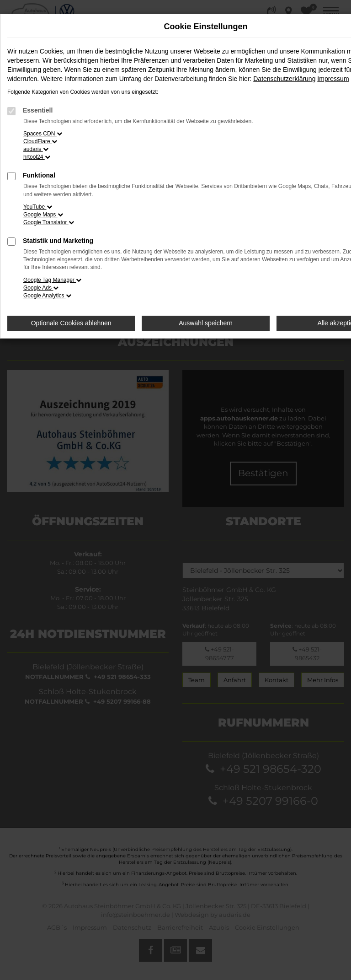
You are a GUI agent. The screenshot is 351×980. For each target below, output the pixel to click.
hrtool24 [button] (37, 157)
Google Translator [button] (49, 222)
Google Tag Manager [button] (52, 280)
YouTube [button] (38, 207)
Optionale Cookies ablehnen (71, 323)
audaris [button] (36, 149)
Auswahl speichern (206, 323)
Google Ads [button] (41, 288)
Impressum (333, 79)
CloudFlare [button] (40, 141)
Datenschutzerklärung (284, 79)
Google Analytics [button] (47, 296)
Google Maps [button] (43, 215)
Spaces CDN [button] (43, 134)
